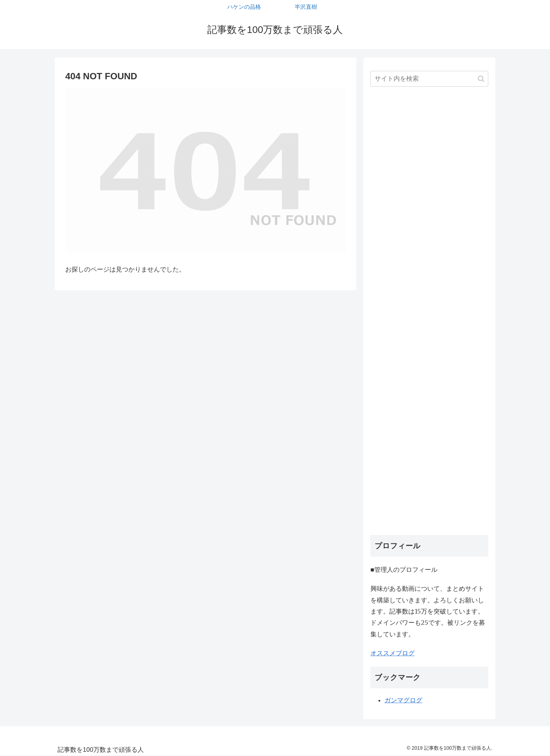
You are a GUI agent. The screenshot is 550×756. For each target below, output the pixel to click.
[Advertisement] (429, 313)
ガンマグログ (403, 700)
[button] (481, 79)
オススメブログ (393, 653)
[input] (429, 79)
